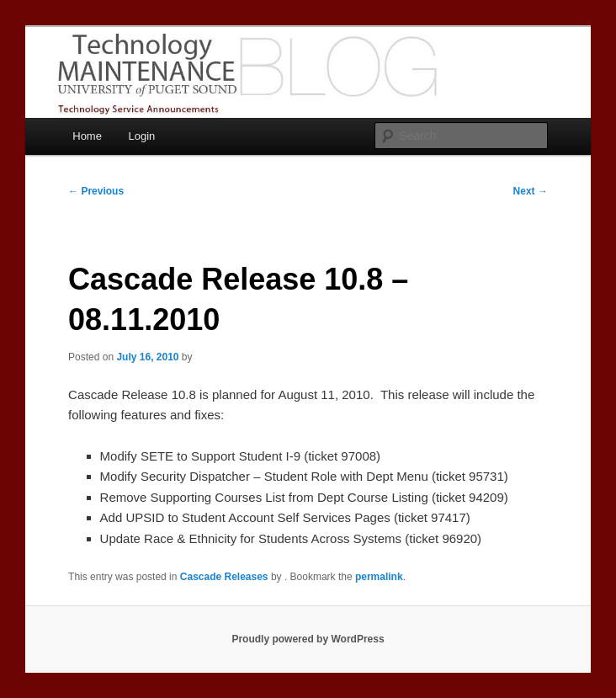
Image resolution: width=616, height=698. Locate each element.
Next (531, 191)
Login (141, 136)
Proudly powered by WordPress (308, 639)
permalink (379, 577)
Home (87, 136)
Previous (96, 191)
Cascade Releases (224, 577)
